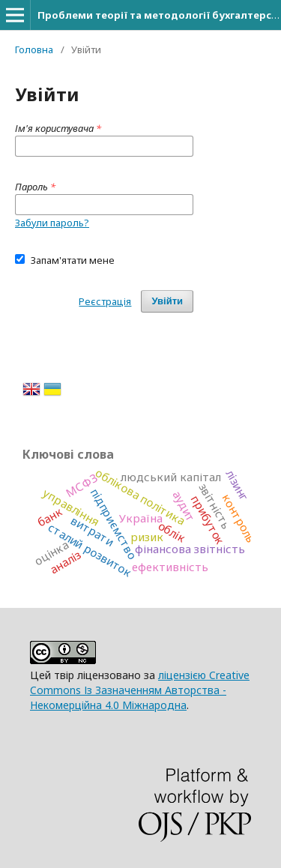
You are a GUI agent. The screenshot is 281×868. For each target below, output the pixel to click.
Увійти (167, 301)
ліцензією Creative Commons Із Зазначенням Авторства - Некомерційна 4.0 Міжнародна (140, 690)
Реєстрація (105, 301)
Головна (34, 49)
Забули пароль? (52, 223)
